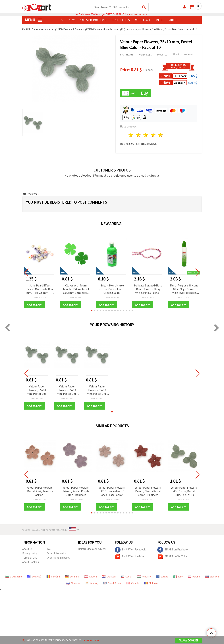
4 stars (153, 136)
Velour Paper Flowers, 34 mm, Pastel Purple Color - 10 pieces (76, 492)
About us (27, 550)
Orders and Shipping (58, 559)
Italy (178, 578)
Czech (126, 578)
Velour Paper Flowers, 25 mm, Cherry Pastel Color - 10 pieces (148, 492)
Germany (72, 578)
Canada (133, 584)
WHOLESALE (143, 20)
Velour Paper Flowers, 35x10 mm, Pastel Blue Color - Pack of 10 (37, 391)
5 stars (161, 136)
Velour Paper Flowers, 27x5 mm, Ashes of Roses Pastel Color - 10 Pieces (112, 492)
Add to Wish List (183, 55)
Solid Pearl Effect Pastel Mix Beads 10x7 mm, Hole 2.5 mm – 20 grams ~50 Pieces (40, 290)
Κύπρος (92, 584)
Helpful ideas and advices (92, 550)
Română (53, 578)
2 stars (139, 136)
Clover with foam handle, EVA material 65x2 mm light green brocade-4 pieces (76, 290)
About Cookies (31, 563)
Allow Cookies (188, 641)
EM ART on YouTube (130, 558)
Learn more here (91, 640)
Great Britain (112, 584)
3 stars (146, 136)
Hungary (144, 578)
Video (173, 20)
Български (14, 578)
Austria (91, 578)
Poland (194, 578)
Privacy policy (30, 555)
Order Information (57, 555)
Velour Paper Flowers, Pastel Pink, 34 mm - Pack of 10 (40, 492)
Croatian (109, 578)
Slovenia (73, 584)
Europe (162, 578)
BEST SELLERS (121, 20)
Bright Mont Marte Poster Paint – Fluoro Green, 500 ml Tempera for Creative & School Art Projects (112, 290)
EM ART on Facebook (130, 551)
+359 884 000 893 (137, 14)
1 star (131, 136)
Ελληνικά (34, 578)
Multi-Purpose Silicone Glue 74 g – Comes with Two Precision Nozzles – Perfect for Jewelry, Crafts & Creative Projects (184, 290)
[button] (92, 311)
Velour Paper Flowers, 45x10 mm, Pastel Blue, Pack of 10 (184, 492)
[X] (24, 640)
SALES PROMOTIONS (93, 20)
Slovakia (212, 578)
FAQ (49, 550)
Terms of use (30, 559)
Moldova (151, 584)
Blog (160, 20)
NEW (72, 20)
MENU (34, 20)
